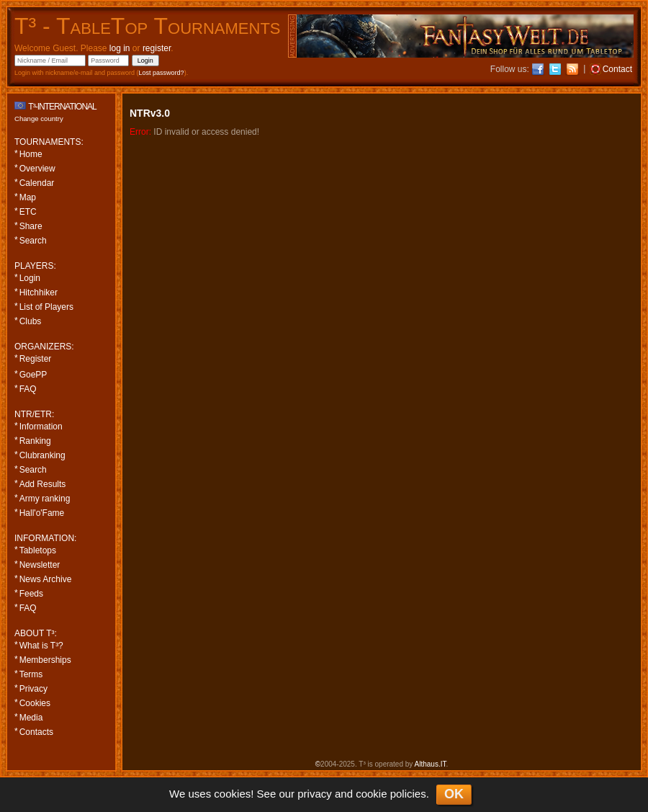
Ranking (35, 441)
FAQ (28, 389)
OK (454, 794)
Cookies (35, 703)
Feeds (31, 594)
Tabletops (38, 550)
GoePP (33, 375)
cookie (371, 794)
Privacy (33, 689)
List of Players (46, 307)
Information (41, 427)
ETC (28, 212)
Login (30, 278)
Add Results (43, 484)
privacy (315, 794)
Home (31, 154)
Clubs (31, 321)
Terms (31, 674)
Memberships (45, 660)
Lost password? (162, 73)
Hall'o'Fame (42, 513)
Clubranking (42, 455)
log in (120, 48)
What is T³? (41, 646)
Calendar (37, 183)
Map (28, 197)
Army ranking (45, 499)
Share (31, 226)
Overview (37, 169)
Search (33, 241)
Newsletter (40, 565)
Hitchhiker (39, 293)
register (157, 48)
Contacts (36, 732)
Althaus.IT (431, 764)
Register (36, 359)
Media (31, 718)
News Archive (46, 579)
